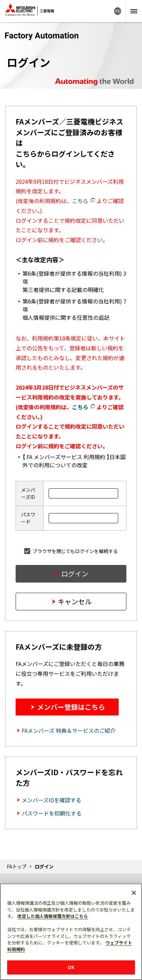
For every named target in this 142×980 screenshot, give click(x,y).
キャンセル (75, 601)
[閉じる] (134, 893)
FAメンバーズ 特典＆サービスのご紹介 (69, 730)
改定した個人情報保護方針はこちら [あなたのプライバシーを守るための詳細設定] (53, 916)
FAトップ (17, 866)
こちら (84, 201)
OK (71, 967)
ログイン (75, 574)
